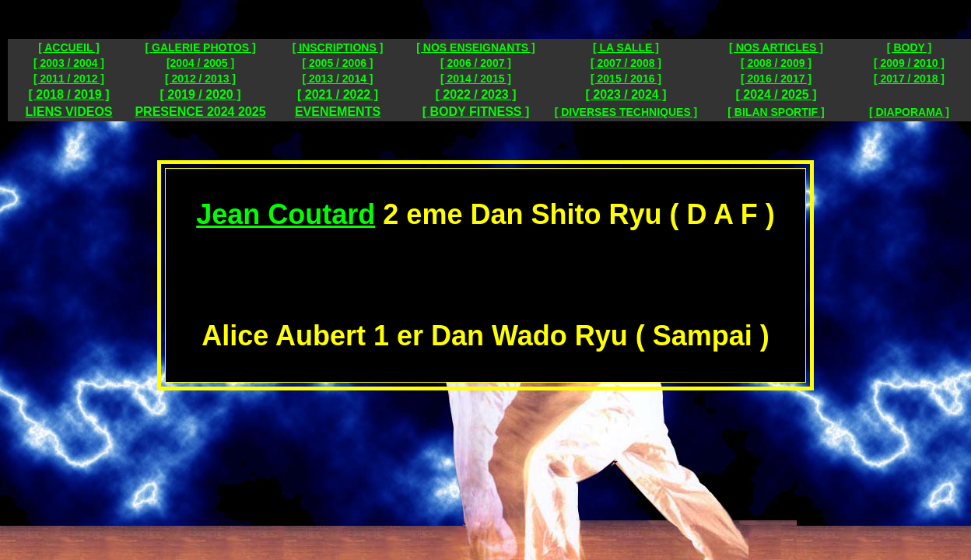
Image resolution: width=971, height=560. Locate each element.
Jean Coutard (286, 214)
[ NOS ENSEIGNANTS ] (475, 47)
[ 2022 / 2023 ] (475, 94)
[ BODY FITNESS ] (476, 112)
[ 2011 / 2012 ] (69, 79)
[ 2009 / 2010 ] (909, 63)
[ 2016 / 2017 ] (776, 79)
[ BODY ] (909, 47)
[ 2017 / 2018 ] (909, 79)
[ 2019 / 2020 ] (200, 94)
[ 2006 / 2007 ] (476, 63)
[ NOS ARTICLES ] (776, 47)
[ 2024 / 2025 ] (776, 94)
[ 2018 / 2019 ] (68, 94)
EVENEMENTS (338, 112)
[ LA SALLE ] (626, 47)
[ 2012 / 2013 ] (200, 79)
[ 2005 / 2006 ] (337, 63)
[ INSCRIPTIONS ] (338, 47)
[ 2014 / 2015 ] (476, 79)
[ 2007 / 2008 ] (626, 63)
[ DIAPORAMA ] (909, 112)
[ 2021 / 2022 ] (338, 94)
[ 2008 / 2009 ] (776, 63)
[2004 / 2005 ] (200, 63)
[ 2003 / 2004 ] (69, 63)
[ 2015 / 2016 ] (626, 79)
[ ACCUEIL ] (69, 47)
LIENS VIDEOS (68, 112)
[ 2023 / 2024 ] (626, 94)
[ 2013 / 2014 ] (337, 79)
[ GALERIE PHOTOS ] (200, 47)
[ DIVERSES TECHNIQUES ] (626, 112)
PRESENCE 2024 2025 (200, 112)
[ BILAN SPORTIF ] (776, 112)
